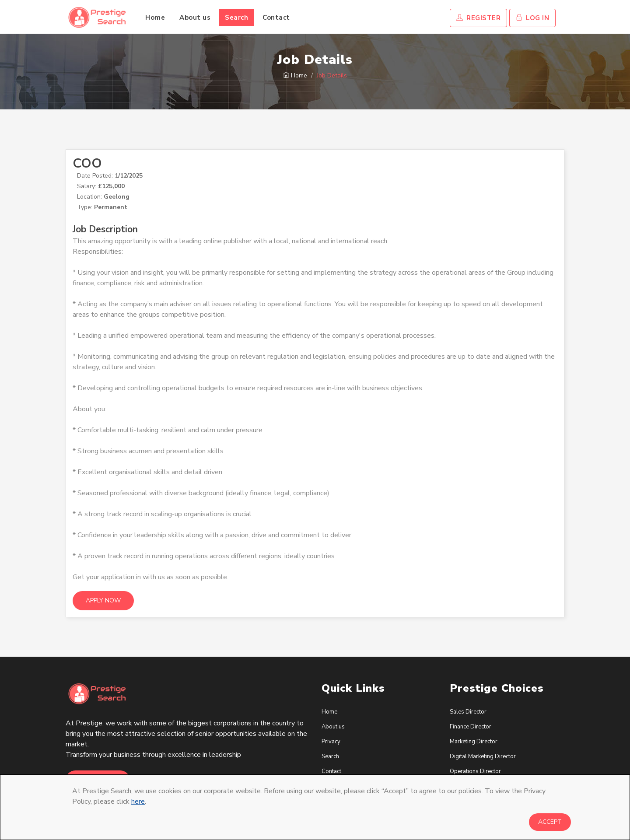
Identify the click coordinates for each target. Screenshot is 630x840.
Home (155, 17)
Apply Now (103, 600)
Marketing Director (474, 742)
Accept (550, 822)
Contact (276, 17)
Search (236, 17)
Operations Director (475, 771)
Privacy (331, 742)
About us (195, 17)
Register (478, 18)
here (138, 801)
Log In (532, 18)
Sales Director (468, 712)
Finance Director (471, 727)
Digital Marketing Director (483, 756)
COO (87, 163)
